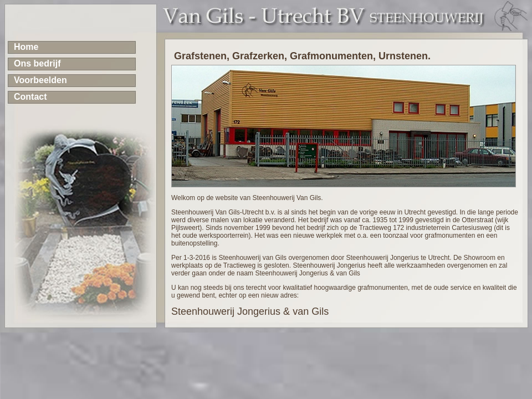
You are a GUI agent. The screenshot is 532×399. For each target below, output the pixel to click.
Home (26, 47)
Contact (30, 97)
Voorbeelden (40, 80)
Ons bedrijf (37, 63)
